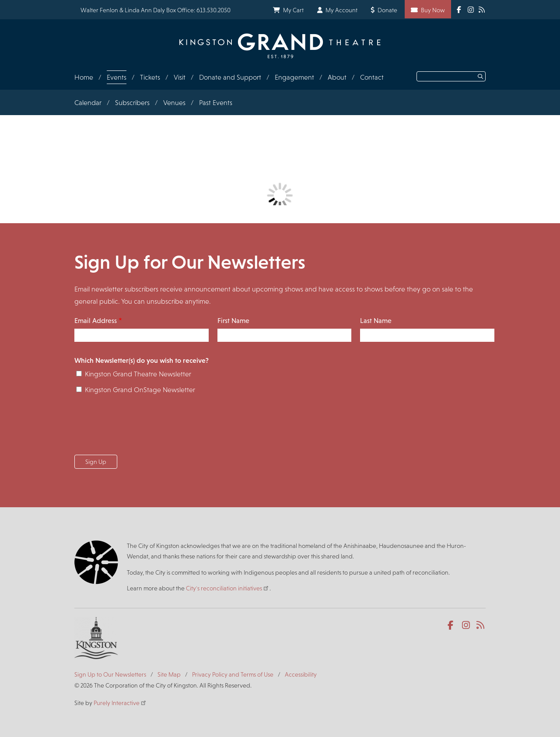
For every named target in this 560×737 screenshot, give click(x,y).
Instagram (467, 625)
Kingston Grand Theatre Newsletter (138, 374)
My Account (341, 10)
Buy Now (433, 10)
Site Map (169, 674)
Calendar (88, 103)
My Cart (293, 10)
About (337, 77)
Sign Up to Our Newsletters (110, 674)
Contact (372, 77)
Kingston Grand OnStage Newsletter (140, 390)
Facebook (452, 625)
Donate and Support (230, 77)
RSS (481, 625)
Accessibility (301, 674)
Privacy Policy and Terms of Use (233, 674)
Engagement (294, 77)
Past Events (216, 103)
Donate (387, 10)
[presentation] (141, 427)
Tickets (150, 77)
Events (117, 77)
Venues (174, 103)
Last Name (376, 321)
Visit (180, 77)
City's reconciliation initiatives (228, 588)
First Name (233, 321)
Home (84, 77)
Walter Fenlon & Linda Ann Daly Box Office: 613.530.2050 (156, 10)
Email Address (96, 321)
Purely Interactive (120, 703)
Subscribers (132, 103)
